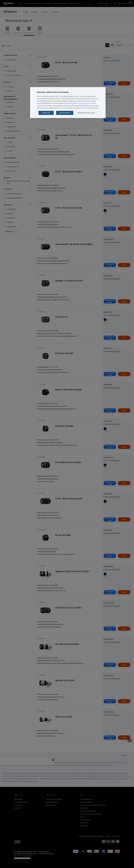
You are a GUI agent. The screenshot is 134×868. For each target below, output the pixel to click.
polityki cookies (85, 108)
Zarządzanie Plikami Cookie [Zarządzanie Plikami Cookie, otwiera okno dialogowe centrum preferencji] (86, 113)
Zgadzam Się (46, 113)
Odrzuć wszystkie (65, 113)
